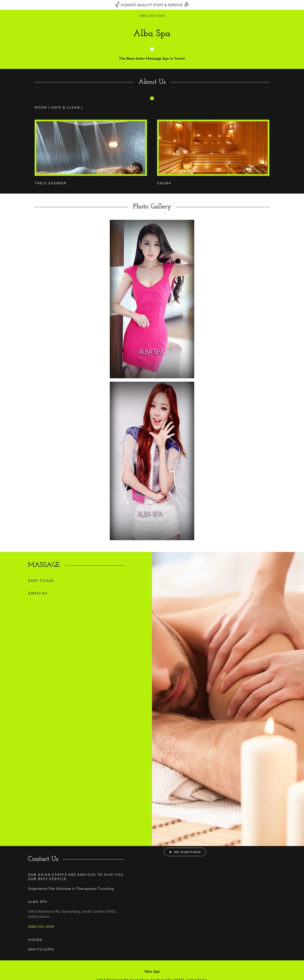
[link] (152, 35)
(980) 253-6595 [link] (152, 16)
